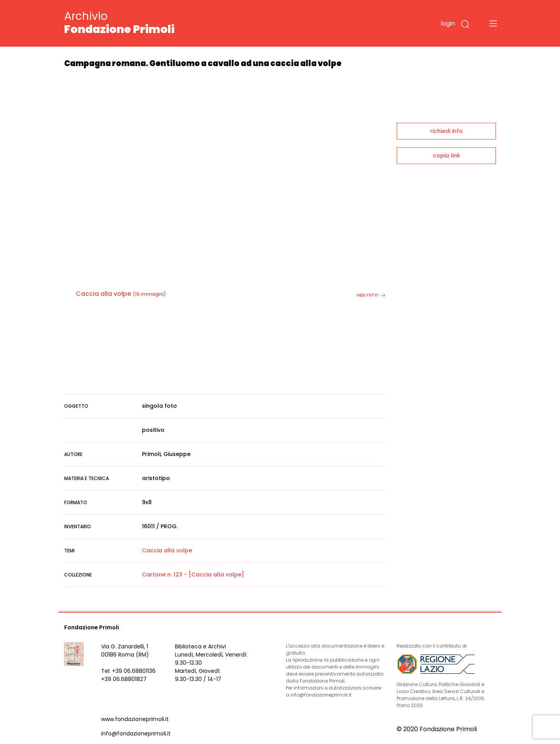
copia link (446, 155)
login (448, 24)
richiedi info (446, 131)
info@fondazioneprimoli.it (136, 734)
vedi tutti (371, 295)
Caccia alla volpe (103, 294)
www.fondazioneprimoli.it (135, 719)
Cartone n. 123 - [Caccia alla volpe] (193, 575)
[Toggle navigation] (493, 23)
